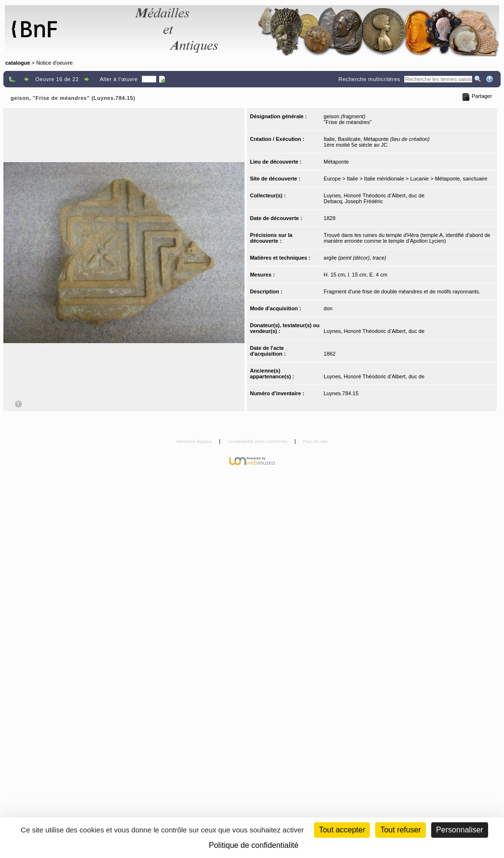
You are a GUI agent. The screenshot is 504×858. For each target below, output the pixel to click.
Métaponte (336, 162)
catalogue (18, 63)
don (328, 308)
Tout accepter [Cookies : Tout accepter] (342, 830)
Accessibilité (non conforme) (258, 441)
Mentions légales (195, 441)
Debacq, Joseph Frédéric (353, 201)
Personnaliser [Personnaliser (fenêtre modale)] (460, 830)
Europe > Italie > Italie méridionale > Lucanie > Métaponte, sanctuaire (405, 179)
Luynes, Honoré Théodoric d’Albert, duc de (374, 195)
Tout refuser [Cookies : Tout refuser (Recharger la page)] (400, 830)
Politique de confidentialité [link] (254, 845)
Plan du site (315, 441)
